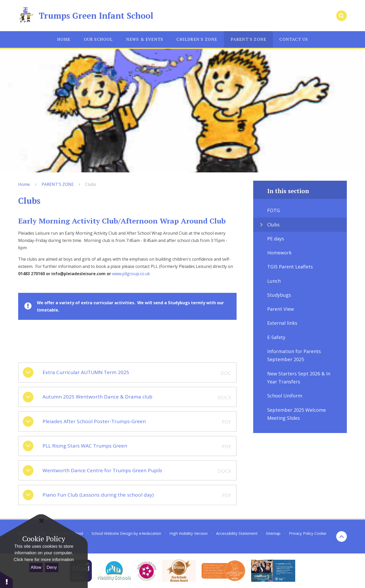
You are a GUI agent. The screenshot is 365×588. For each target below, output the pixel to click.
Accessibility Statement (237, 533)
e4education (150, 533)
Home (24, 184)
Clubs (91, 184)
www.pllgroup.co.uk (131, 274)
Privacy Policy (301, 533)
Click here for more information (44, 560)
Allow (36, 567)
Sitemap (273, 533)
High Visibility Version (188, 533)
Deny (52, 567)
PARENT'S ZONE (58, 184)
